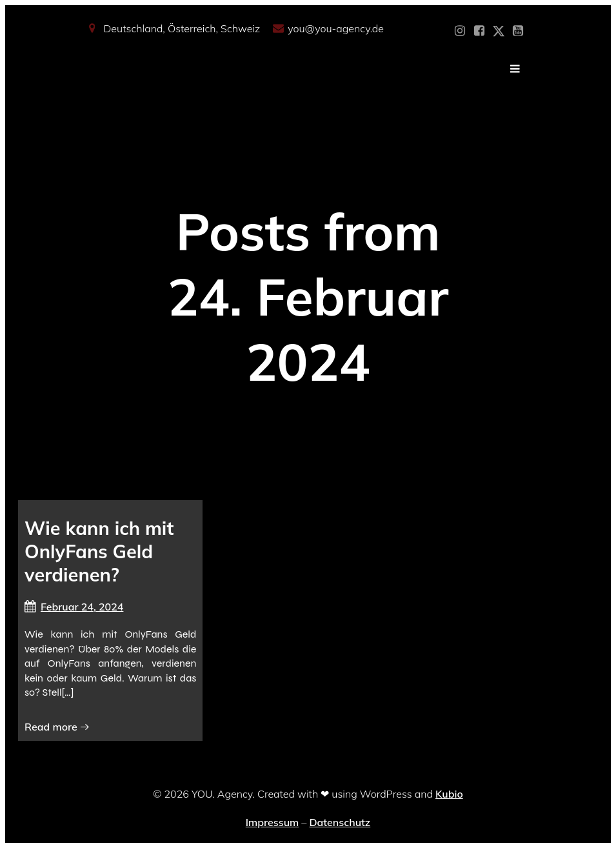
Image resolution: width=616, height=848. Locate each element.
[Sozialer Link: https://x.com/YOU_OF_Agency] (499, 31)
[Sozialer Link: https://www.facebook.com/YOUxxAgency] (479, 31)
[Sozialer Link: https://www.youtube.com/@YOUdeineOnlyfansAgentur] (518, 31)
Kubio (449, 794)
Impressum (272, 822)
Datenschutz (340, 822)
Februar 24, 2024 (74, 607)
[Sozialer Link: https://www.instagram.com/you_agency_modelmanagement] (460, 31)
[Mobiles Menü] (515, 69)
